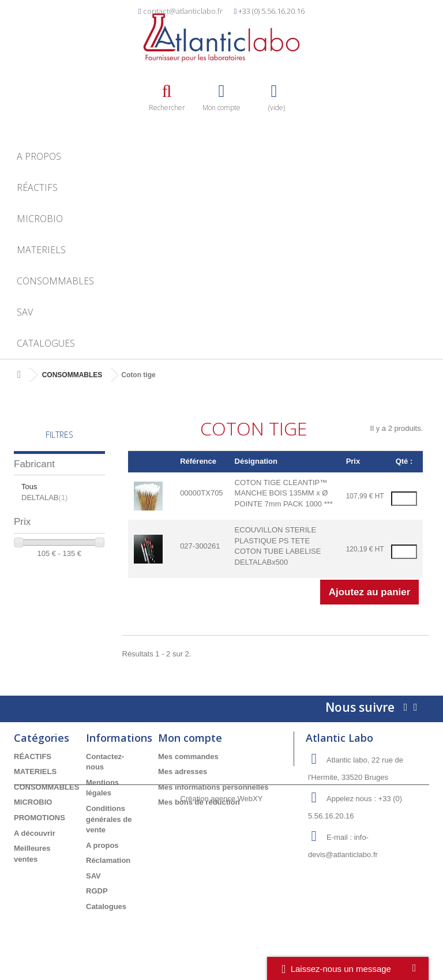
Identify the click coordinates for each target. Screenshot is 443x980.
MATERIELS (41, 250)
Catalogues (46, 343)
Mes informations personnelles (213, 787)
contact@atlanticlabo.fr (183, 11)
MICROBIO (40, 219)
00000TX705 (201, 493)
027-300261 (200, 546)
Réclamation (108, 860)
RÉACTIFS (37, 187)
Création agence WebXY (222, 948)
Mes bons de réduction (199, 802)
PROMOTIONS (40, 818)
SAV (25, 312)
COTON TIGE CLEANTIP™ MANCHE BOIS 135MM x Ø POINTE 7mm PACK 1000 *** (284, 493)
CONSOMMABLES (55, 281)
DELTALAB (44, 497)
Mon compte (190, 738)
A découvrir (35, 833)
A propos (39, 156)
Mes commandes (188, 756)
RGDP (97, 891)
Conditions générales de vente (109, 819)
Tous (29, 487)
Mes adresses (183, 771)
